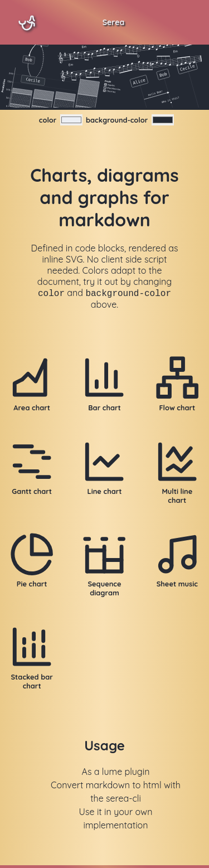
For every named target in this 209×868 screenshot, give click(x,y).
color (48, 120)
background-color (117, 120)
